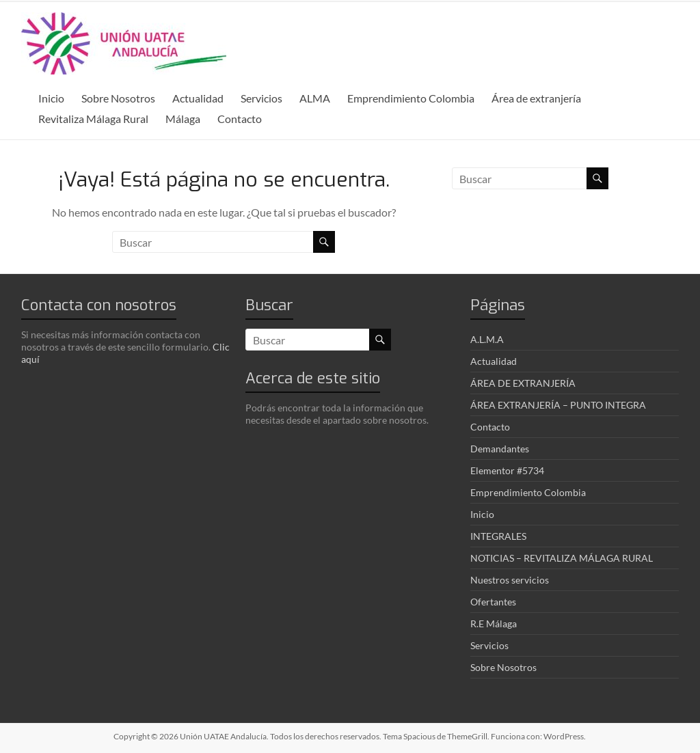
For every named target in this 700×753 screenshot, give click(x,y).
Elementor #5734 (507, 470)
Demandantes (500, 449)
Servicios (261, 98)
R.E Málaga (494, 624)
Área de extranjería (536, 98)
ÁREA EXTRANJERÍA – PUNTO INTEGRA (558, 405)
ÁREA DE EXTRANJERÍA (523, 383)
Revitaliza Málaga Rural (93, 119)
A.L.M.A (487, 339)
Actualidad (198, 98)
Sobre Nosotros (118, 98)
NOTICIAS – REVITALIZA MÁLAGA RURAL (562, 558)
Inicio (51, 98)
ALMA (315, 98)
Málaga (183, 119)
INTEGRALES (498, 536)
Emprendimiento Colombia (411, 98)
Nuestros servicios (510, 580)
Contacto (240, 119)
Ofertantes (493, 602)
